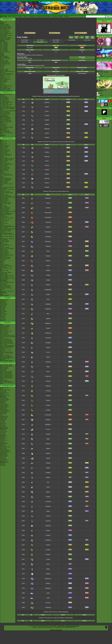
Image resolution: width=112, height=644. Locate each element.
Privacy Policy (61, 626)
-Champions (3, 65)
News (1, 21)
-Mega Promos (3, 429)
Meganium (48, 323)
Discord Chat (3, 85)
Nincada (48, 463)
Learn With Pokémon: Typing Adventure (6, 218)
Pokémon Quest (4, 183)
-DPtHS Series (3, 424)
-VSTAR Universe (4, 460)
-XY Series (2, 422)
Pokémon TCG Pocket (5, 155)
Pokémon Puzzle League (6, 273)
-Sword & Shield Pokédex (6, 33)
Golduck (48, 261)
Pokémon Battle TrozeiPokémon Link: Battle (7, 190)
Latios (48, 598)
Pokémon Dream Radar (5, 208)
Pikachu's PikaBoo (4, 368)
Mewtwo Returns (4, 330)
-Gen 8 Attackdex (4, 50)
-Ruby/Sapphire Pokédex (6, 27)
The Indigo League (4, 98)
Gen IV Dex (25, 42)
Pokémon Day (3, 78)
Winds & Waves (4, 141)
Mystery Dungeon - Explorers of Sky (7, 235)
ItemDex (2, 53)
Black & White (3, 206)
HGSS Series (3, 315)
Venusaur (48, 208)
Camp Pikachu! (3, 369)
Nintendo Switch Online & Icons (7, 291)
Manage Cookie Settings (73, 626)
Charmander (48, 213)
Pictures (100, 76)
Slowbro (48, 270)
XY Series (2, 318)
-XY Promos (3, 434)
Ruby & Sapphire (4, 244)
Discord (26, 16)
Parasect (48, 256)
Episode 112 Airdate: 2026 (102, 90)
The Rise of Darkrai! (4, 339)
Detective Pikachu (4, 182)
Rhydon (48, 285)
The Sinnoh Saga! (4, 103)
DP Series (2, 313)
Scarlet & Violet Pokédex (44, 16)
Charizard (48, 222)
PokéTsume (3, 136)
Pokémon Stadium (4, 277)
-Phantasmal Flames (5, 400)
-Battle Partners (4, 449)
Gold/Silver (3, 263)
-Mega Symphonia (4, 443)
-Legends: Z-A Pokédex (5, 39)
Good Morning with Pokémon (6, 127)
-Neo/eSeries (3, 426)
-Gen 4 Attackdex (4, 45)
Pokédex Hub (32, 16)
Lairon (48, 487)
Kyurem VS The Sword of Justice (7, 345)
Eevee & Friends (4, 380)
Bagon (48, 569)
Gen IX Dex (25, 40)
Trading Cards (8, 386)
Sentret (48, 347)
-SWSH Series (3, 419)
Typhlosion (48, 333)
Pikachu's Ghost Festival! (6, 373)
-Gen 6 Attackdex (4, 48)
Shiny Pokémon (4, 115)
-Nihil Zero (2, 439)
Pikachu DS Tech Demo (5, 257)
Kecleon (48, 554)
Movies (8, 322)
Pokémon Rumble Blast (5, 215)
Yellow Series (3, 307)
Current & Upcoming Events (6, 86)
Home (10, 16)
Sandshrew (48, 232)
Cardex (2, 60)
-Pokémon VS (3, 461)
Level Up (76, 37)
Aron (48, 482)
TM (82, 37)
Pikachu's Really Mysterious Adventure (6, 379)
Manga (8, 298)
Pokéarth (67, 16)
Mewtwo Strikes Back (5, 327)
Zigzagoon (48, 424)
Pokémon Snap (3, 274)
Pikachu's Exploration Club (6, 375)
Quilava (48, 328)
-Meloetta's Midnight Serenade (7, 347)
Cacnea (48, 516)
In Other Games (4, 283)
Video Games (8, 138)
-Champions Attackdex (5, 52)
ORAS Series (3, 319)
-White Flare (3, 403)
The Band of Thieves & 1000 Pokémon (6, 193)
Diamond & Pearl (4, 223)
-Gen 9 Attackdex (4, 51)
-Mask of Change (4, 456)
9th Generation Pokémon (6, 88)
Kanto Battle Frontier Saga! (6, 102)
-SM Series (3, 421)
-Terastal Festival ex (4, 450)
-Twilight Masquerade (5, 411)
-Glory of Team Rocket (5, 447)
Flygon (48, 511)
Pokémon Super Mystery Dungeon (8, 197)
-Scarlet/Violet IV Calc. (5, 63)
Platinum (2, 224)
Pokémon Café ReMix (5, 150)
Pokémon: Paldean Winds (6, 122)
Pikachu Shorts (8, 363)
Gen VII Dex (56, 40)
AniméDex (2, 95)
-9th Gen (2, 66)
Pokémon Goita (3, 293)
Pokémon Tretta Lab (5, 209)
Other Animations (4, 128)
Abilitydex (2, 55)
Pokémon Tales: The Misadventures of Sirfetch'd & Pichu (7, 133)
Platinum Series (4, 314)
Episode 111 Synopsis (102, 72)
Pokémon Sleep (4, 153)
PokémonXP (3, 73)
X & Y (1, 186)
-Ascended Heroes (4, 399)
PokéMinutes (3, 125)
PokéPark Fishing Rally (5, 258)
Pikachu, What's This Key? (6, 381)
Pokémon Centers (4, 70)
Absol (48, 564)
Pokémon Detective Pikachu (6, 361)
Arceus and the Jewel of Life (6, 341)
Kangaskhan (48, 290)
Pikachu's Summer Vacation (6, 365)
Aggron (48, 492)
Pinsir (48, 299)
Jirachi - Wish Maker (5, 333)
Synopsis (99, 93)
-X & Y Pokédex (4, 30)
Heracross (48, 376)
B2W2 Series (3, 317)
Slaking (48, 458)
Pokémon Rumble (4, 228)
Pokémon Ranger (4, 254)
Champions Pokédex (57, 16)
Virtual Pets (3, 289)
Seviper (48, 530)
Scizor (47, 111)
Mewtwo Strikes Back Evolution (7, 357)
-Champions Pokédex (5, 40)
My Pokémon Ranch (5, 241)
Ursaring (48, 391)
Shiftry (48, 439)
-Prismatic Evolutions (5, 406)
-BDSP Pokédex (4, 34)
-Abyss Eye (3, 437)
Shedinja (48, 473)
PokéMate (2, 260)
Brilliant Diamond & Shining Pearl (7, 159)
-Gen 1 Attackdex (4, 42)
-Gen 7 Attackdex (4, 49)
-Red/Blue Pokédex (4, 25)
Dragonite (48, 309)
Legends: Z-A (3, 144)
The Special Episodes (5, 113)
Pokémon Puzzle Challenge (6, 266)
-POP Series (3, 435)
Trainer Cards (3, 391)
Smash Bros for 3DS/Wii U (6, 202)
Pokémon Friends (4, 148)
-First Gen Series (4, 427)
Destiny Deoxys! (4, 334)
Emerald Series (3, 312)
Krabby (48, 275)
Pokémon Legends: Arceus (6, 160)
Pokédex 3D (3, 216)
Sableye (48, 477)
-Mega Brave (3, 442)
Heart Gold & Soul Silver (5, 225)
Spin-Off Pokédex (4, 56)
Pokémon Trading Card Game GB (7, 278)
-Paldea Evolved (4, 417)
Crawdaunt (48, 540)
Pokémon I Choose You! (5, 355)
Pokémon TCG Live (4, 171)
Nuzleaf (48, 434)
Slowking (48, 362)
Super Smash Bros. (4, 279)
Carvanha (48, 501)
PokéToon (2, 123)
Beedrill (48, 227)
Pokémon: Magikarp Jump (6, 178)
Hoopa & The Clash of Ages (6, 352)
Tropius (48, 559)
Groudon (48, 603)
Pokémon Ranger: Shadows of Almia (7, 237)
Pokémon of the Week (5, 64)
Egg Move (92, 37)
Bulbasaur (48, 198)
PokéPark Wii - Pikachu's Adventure (6, 231)
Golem (48, 266)
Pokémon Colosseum (5, 247)
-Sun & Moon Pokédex (5, 31)
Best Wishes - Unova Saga (6, 104)
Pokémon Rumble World (5, 196)
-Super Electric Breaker (5, 451)
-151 (1, 415)
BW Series (2, 316)
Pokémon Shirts (4, 81)
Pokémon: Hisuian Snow (5, 121)
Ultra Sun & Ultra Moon (5, 174)
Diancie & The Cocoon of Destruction (6, 350)
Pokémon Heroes (4, 332)
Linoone (48, 429)
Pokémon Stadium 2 (5, 265)
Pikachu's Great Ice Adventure (7, 376)
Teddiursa (48, 386)
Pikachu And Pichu (4, 367)
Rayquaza (48, 607)
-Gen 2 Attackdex (4, 43)
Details (71, 37)
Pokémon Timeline (4, 69)
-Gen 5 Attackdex (4, 46)
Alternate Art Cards (4, 393)
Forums (15, 16)
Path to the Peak (4, 124)
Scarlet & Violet (3, 143)
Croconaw (48, 338)
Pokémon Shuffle (4, 195)
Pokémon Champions (5, 146)
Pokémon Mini (3, 267)
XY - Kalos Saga (4, 105)
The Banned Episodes (5, 114)
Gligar (48, 367)
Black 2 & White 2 (4, 207)
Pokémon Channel (4, 251)
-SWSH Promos (4, 431)
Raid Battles (3, 394)
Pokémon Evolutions (5, 120)
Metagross (48, 588)
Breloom (48, 444)
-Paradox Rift (3, 414)
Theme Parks (3, 83)
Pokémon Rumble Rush (5, 179)
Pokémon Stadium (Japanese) (7, 276)
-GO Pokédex (3, 37)
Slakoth (48, 449)
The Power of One (4, 328)
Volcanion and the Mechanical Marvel (7, 354)
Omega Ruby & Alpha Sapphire (7, 187)
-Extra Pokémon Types (5, 390)
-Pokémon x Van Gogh (5, 77)
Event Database (4, 87)
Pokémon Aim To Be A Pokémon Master (7, 109)
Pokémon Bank (3, 188)
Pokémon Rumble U (5, 210)
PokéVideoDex (3, 126)
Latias (48, 593)
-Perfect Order (3, 398)
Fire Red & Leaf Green (5, 245)
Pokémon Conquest (4, 212)
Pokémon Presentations (5, 79)
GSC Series (3, 308)
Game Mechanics (4, 62)
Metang (48, 583)
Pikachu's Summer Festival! (6, 371)
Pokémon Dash (3, 250)
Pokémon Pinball (4, 275)
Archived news (3, 22)
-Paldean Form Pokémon (6, 90)
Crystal (2, 264)
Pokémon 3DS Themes (5, 287)
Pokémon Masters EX (5, 151)
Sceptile (47, 120)
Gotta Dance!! (3, 370)
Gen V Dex (87, 40)
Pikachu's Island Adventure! (6, 374)
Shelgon (48, 574)
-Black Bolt (2, 402)
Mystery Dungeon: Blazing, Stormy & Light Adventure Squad (8, 229)
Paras (48, 251)
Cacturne (48, 521)
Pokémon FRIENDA (4, 296)
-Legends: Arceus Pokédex (6, 35)
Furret (48, 352)
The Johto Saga (4, 100)
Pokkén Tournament (4, 200)
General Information (4, 300)
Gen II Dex (56, 42)
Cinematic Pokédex (4, 61)
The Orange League (5, 99)
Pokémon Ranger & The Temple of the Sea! (8, 337)
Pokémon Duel (3, 201)
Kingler (48, 280)
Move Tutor (87, 37)
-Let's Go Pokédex (4, 32)
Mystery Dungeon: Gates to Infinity (8, 211)
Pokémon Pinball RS (5, 253)
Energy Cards (3, 392)
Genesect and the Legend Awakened (6, 348)
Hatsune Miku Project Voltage (7, 74)
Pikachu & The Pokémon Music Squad (7, 383)
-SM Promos (3, 433)
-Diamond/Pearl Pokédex (6, 28)
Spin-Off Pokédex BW (5, 58)
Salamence (48, 579)
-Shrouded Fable (4, 410)
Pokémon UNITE (4, 152)
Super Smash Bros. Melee (6, 268)
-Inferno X (2, 441)
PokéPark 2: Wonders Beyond (7, 213)
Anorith (47, 133)
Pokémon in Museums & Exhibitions (5, 75)
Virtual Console (3, 285)
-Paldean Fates (3, 413)
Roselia (48, 497)
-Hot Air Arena (3, 448)
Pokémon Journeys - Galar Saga (7, 107)
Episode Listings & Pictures (6, 94)
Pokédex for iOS (4, 221)
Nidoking (48, 246)
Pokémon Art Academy (5, 192)
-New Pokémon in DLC (5, 89)
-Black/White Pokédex (5, 29)
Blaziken (48, 420)
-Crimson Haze (3, 457)
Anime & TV (8, 92)
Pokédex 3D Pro (4, 217)
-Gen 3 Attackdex (4, 44)
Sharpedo (48, 506)
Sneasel (48, 381)
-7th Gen (2, 68)
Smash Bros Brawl (4, 242)
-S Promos (2, 464)
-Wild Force (3, 458)
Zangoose (47, 129)
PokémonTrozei (4, 256)
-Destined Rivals (4, 404)
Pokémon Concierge (5, 130)
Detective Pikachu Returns (6, 154)
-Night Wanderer (4, 454)
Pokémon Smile (4, 166)
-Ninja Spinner (3, 438)
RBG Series (3, 306)
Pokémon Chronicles (5, 112)
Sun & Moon (3, 173)
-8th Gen (2, 67)
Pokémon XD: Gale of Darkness (7, 248)
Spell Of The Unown (4, 329)
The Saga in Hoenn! (4, 101)
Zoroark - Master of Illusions (6, 342)
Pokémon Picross (4, 198)
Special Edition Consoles (6, 286)
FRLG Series (3, 311)
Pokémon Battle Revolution (6, 233)
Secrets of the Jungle (5, 359)
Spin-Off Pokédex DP (5, 57)
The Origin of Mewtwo (5, 326)
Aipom (48, 357)
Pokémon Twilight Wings (5, 118)
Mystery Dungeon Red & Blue (7, 255)
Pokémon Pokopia (4, 147)
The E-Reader (3, 259)
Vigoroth (48, 453)
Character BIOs (3, 302)
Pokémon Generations (5, 117)
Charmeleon (48, 217)
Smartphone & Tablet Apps (6, 288)
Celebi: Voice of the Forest (6, 331)
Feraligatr (48, 343)
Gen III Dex (40, 42)
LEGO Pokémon (4, 80)
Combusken (48, 415)
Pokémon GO (3, 149)
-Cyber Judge (3, 459)
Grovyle (47, 116)
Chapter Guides (4, 304)
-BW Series (3, 423)
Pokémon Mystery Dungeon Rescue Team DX (6, 165)
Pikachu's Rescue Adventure (6, 366)
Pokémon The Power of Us (6, 356)
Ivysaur (48, 203)
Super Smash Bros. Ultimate (6, 184)
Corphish (48, 535)
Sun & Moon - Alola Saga (6, 106)
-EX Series (2, 425)
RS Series (2, 310)
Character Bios (3, 97)
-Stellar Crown (3, 408)
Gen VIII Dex (40, 40)
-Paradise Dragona (4, 452)
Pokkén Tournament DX (5, 181)
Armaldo (47, 137)
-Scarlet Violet (3, 418)
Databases (8, 19)
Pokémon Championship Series (7, 72)
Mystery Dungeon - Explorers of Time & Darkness (7, 239)
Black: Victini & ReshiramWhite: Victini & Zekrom (7, 344)
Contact (20, 16)
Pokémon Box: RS (4, 252)
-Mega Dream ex (4, 440)
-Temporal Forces (4, 412)
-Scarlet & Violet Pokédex (6, 38)
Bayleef (48, 318)
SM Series (2, 320)
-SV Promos (3, 430)
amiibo (2, 290)
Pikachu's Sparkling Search (6, 377)
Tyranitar (48, 396)
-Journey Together (4, 405)
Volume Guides (3, 305)
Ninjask (47, 124)
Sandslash (48, 237)
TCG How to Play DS (5, 220)
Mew (48, 314)
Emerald (2, 246)
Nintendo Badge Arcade (5, 204)
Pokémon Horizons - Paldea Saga (8, 111)
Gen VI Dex (72, 40)
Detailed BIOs (3, 303)
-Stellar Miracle (3, 453)
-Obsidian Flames (4, 416)
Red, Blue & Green (4, 270)
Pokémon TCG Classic (5, 395)
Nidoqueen (48, 241)
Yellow (2, 271)
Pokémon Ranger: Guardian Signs (8, 227)
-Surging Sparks (4, 407)
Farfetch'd (47, 102)
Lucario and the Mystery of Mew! (7, 336)
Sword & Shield (3, 158)
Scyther (47, 107)
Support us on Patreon (56, 630)
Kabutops (47, 157)
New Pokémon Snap (5, 169)
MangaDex (3, 301)
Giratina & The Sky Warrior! (6, 340)
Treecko (48, 400)
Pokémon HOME (4, 161)
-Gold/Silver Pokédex (5, 26)
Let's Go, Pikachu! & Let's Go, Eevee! (7, 176)
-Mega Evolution (4, 401)
